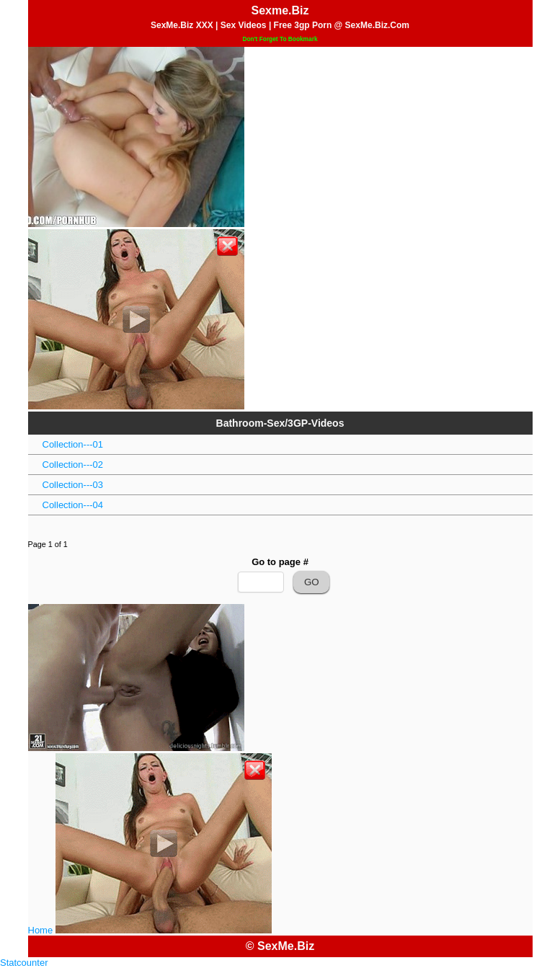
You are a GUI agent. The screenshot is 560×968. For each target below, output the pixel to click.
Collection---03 (73, 485)
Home (41, 930)
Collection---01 (73, 444)
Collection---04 (73, 505)
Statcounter (24, 963)
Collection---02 (73, 465)
